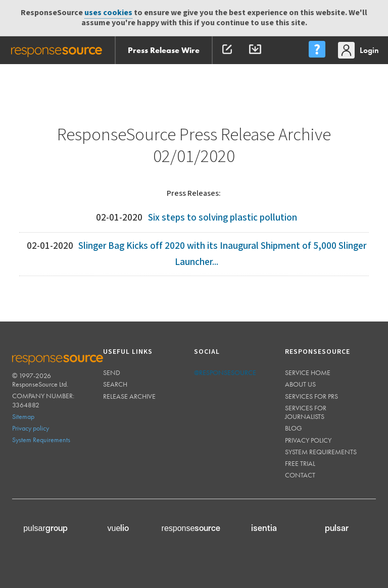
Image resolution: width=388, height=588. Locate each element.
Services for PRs (311, 396)
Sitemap (23, 416)
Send (112, 372)
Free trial (300, 463)
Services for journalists (306, 412)
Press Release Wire (164, 50)
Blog (294, 428)
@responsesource (225, 372)
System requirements (321, 452)
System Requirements (41, 440)
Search (115, 384)
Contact (300, 475)
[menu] (317, 50)
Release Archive (129, 396)
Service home (308, 372)
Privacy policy (31, 428)
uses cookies (108, 13)
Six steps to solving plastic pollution (223, 218)
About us (300, 384)
